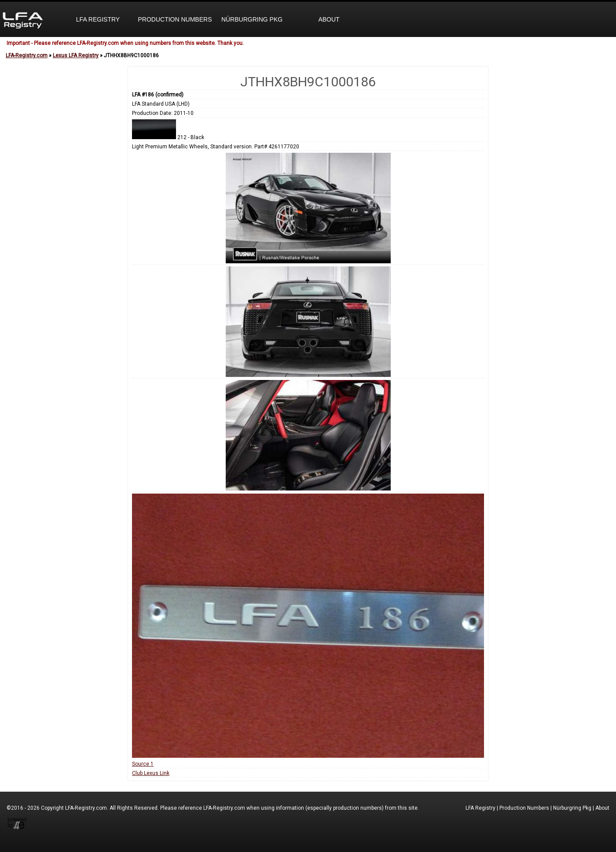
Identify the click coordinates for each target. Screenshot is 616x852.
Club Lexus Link (151, 773)
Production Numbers (175, 19)
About (329, 19)
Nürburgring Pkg (252, 19)
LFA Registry (98, 19)
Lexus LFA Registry (76, 55)
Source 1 (143, 764)
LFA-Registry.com (27, 55)
